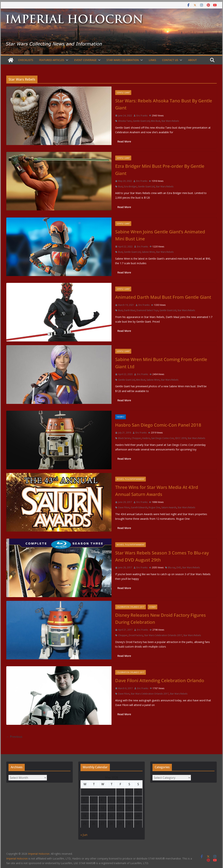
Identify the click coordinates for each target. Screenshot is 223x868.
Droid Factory (136, 635)
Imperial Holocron (17, 858)
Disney (152, 607)
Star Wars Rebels (170, 121)
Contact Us (170, 60)
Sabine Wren (148, 252)
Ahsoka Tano (125, 121)
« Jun (84, 835)
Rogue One (154, 507)
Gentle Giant (123, 93)
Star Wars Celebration (123, 60)
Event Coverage (85, 60)
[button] (66, 60)
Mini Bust (156, 121)
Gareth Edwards (139, 507)
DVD (179, 567)
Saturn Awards (169, 507)
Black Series (124, 438)
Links (152, 60)
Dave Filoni (124, 507)
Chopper (136, 438)
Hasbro (121, 417)
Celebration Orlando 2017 (131, 607)
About (192, 60)
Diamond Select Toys (147, 310)
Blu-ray (172, 567)
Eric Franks (142, 116)
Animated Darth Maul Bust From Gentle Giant (163, 297)
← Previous (14, 737)
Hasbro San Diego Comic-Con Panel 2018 (158, 425)
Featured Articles (52, 60)
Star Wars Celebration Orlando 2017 (163, 635)
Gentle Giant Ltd (141, 121)
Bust (120, 187)
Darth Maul (130, 310)
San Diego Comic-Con (163, 438)
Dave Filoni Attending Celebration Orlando (160, 680)
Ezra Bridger (130, 187)
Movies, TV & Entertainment (131, 479)
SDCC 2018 (181, 438)
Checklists (26, 60)
